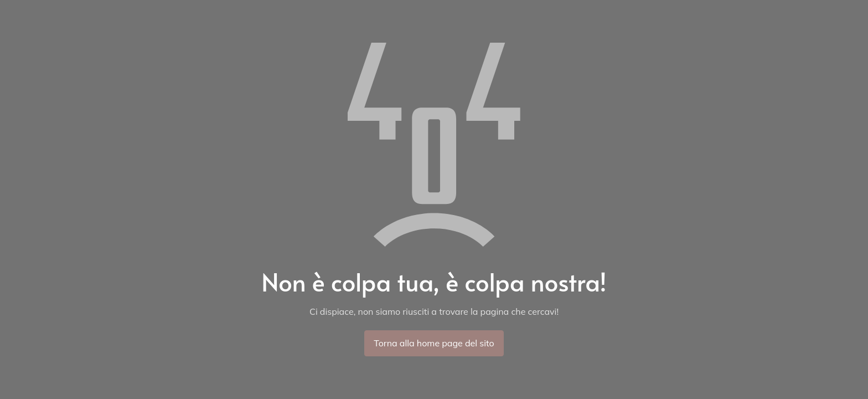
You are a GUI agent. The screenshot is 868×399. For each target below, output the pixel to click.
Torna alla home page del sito (434, 343)
